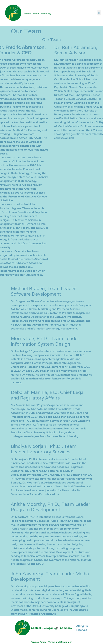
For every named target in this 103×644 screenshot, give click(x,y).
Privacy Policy (39, 642)
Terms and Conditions (60, 642)
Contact (36, 628)
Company (66, 628)
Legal (49, 628)
